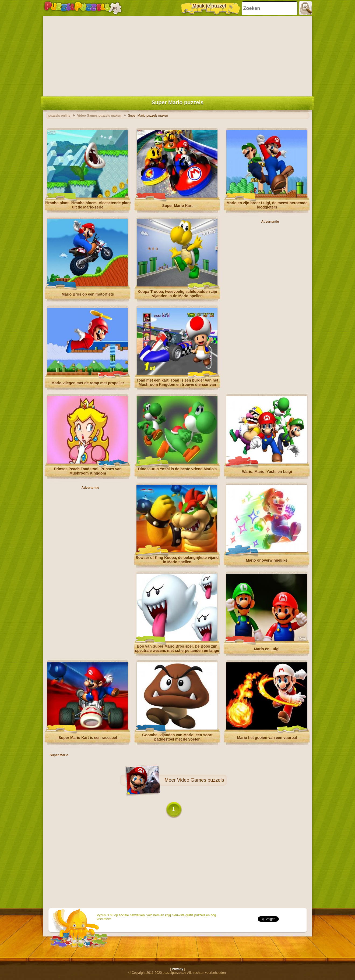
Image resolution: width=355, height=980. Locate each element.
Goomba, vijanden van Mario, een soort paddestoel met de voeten (177, 737)
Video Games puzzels (201, 780)
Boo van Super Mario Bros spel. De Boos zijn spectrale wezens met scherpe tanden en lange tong (177, 651)
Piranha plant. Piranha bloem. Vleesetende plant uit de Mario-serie (88, 205)
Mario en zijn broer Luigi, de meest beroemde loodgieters (267, 205)
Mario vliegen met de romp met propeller (88, 383)
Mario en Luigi (267, 649)
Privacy (177, 969)
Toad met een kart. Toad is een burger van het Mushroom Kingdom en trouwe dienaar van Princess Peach (177, 385)
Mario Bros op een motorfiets (88, 294)
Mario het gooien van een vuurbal (267, 738)
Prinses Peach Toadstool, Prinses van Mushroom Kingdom (88, 471)
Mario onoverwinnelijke (267, 560)
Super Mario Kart (177, 206)
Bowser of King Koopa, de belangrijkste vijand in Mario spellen (177, 560)
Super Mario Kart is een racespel (88, 738)
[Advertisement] (178, 55)
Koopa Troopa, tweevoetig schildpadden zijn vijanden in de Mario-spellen (177, 294)
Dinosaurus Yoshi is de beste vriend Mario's (177, 469)
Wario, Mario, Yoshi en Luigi (267, 472)
